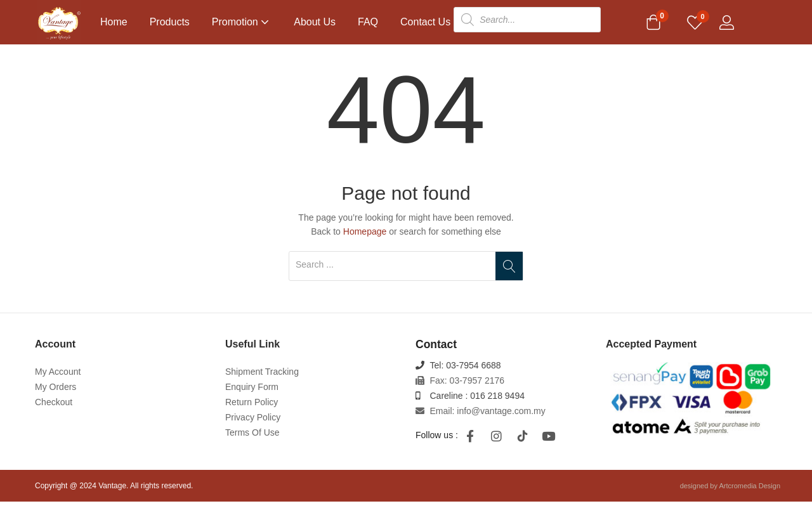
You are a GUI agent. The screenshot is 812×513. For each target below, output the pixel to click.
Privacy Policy (253, 429)
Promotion (242, 22)
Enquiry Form (252, 398)
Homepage (365, 243)
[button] (653, 23)
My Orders (56, 398)
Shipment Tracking (262, 383)
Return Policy (252, 413)
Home (114, 22)
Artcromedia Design (750, 497)
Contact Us (425, 22)
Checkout (54, 413)
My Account (58, 383)
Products (170, 22)
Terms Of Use (252, 444)
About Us (315, 22)
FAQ (368, 22)
